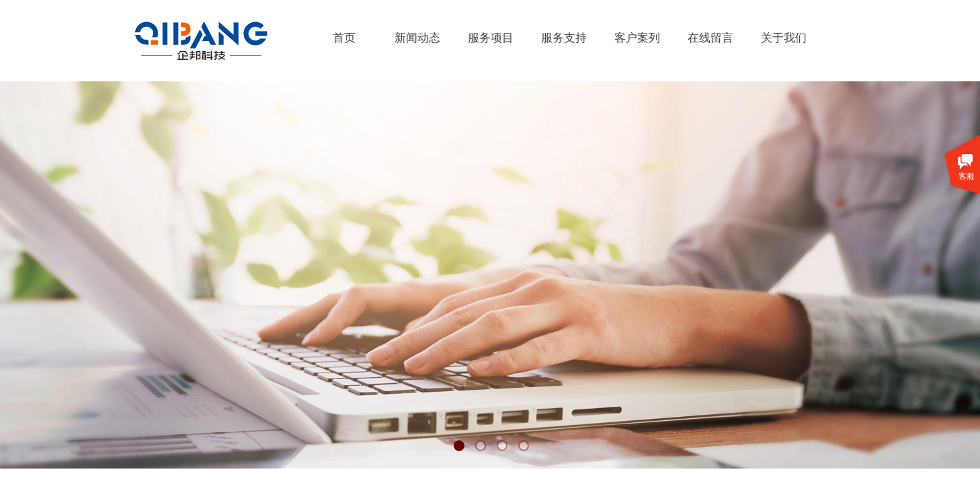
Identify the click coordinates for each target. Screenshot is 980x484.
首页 (344, 38)
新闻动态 (417, 38)
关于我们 (784, 38)
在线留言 (710, 38)
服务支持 (564, 38)
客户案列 (637, 38)
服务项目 (491, 38)
